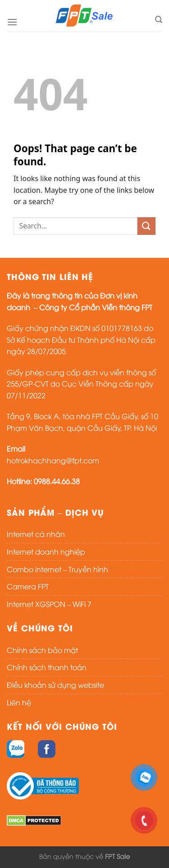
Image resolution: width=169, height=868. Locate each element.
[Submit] (146, 226)
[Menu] (12, 22)
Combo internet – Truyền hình (57, 569)
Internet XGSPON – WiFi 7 (49, 604)
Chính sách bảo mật (42, 650)
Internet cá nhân (36, 534)
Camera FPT (28, 586)
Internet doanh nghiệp (46, 551)
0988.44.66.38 (57, 481)
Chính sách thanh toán (47, 667)
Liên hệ (19, 702)
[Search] (159, 20)
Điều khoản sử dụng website (55, 685)
